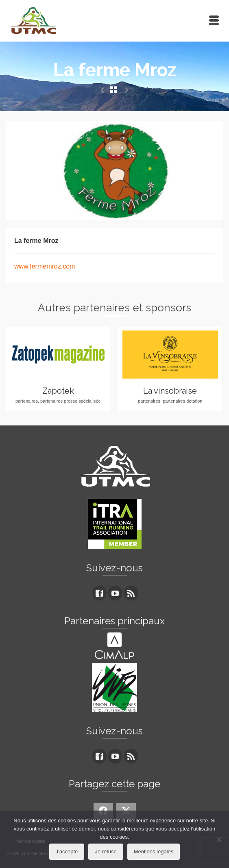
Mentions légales (154, 851)
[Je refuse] (219, 839)
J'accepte (67, 851)
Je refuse (106, 851)
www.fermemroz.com (45, 266)
